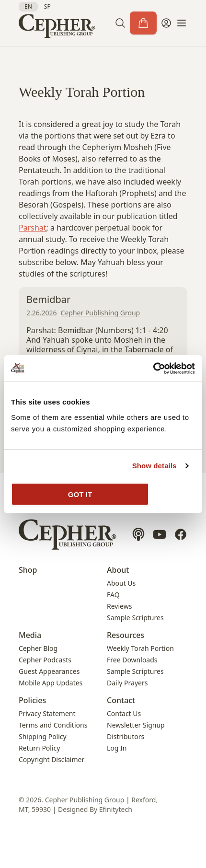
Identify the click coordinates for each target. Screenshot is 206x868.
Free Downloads (132, 660)
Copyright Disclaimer (51, 759)
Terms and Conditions (53, 725)
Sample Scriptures (135, 618)
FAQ (113, 595)
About (118, 570)
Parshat (33, 228)
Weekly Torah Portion (140, 648)
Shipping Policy (43, 736)
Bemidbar (48, 299)
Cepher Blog (38, 648)
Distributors (126, 736)
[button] (120, 23)
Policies (32, 700)
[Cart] (143, 23)
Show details (154, 466)
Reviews (119, 606)
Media (30, 635)
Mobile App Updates (51, 683)
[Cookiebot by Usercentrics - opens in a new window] (153, 369)
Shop (28, 570)
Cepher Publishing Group (101, 313)
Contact (121, 700)
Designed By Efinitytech (95, 809)
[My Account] (166, 23)
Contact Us (124, 713)
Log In (117, 748)
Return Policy (39, 748)
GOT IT (80, 494)
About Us (121, 583)
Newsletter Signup (136, 725)
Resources (126, 635)
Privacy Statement (47, 713)
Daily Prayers (127, 683)
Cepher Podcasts (45, 660)
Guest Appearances (49, 671)
